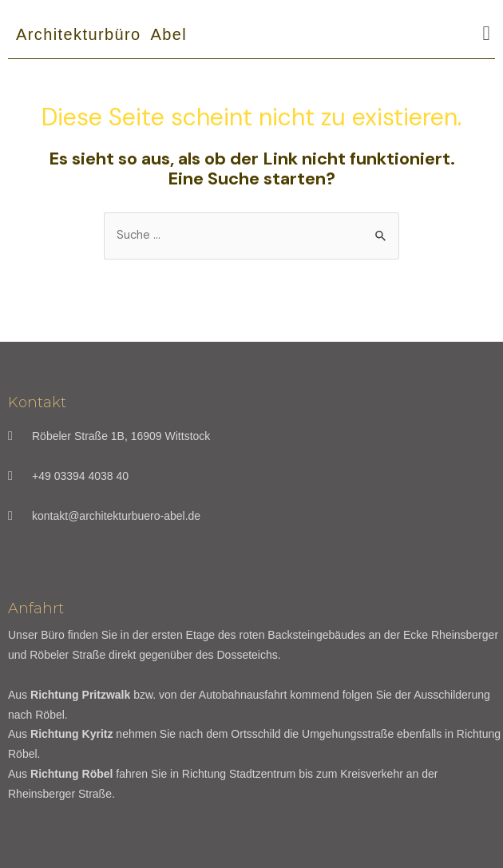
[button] (486, 34)
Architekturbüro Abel (101, 34)
